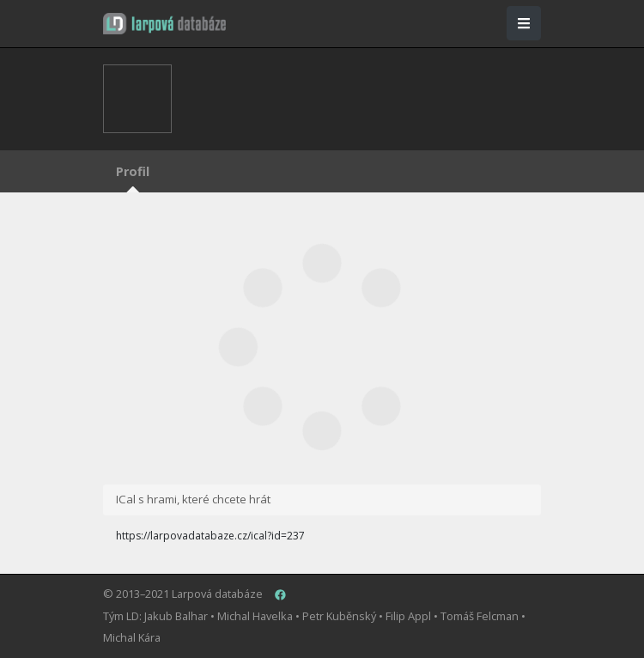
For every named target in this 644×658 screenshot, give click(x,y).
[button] (164, 24)
